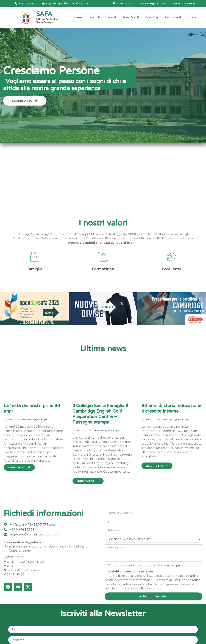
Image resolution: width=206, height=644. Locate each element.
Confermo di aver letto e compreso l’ (147, 565)
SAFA (44, 14)
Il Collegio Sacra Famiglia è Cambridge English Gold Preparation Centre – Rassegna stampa (101, 414)
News (24, 419)
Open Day (152, 17)
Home (78, 17)
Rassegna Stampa (37, 419)
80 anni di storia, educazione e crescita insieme (171, 409)
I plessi (111, 17)
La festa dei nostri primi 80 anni (32, 409)
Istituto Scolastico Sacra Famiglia (47, 21)
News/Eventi (130, 17)
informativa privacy (173, 565)
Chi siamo (194, 17)
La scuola (94, 17)
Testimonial (173, 17)
